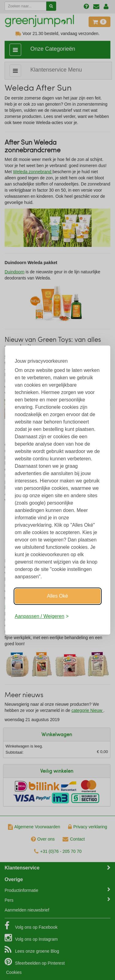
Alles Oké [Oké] (57, 596)
